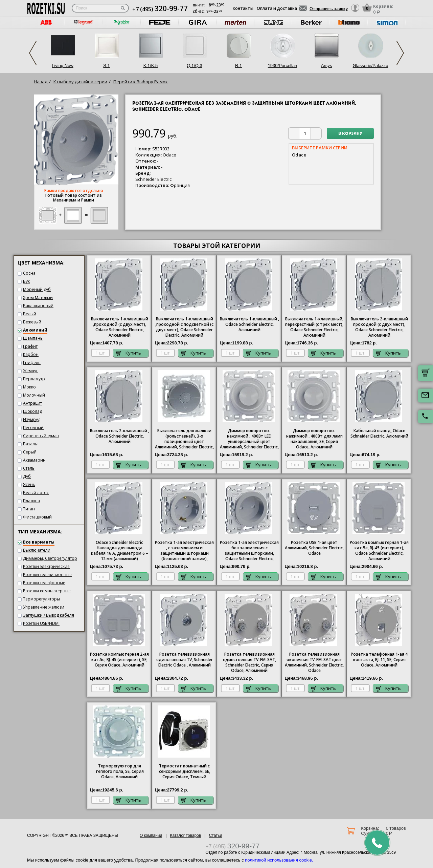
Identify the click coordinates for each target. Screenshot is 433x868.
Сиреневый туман (41, 436)
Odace (299, 155)
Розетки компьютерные (47, 591)
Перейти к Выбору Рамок (141, 82)
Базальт (31, 444)
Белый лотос (36, 493)
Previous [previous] (33, 53)
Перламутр (34, 379)
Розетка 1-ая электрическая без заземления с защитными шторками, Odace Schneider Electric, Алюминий (249, 551)
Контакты (243, 8)
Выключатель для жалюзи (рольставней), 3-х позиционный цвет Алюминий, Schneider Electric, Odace (184, 439)
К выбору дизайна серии (80, 82)
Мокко (29, 387)
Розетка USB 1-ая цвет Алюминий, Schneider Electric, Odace (314, 548)
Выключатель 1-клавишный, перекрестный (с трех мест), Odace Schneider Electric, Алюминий (314, 327)
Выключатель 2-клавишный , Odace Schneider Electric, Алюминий (120, 436)
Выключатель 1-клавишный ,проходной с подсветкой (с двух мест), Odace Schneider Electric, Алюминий (184, 327)
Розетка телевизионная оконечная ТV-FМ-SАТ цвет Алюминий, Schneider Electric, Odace (314, 662)
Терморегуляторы (41, 599)
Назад (41, 82)
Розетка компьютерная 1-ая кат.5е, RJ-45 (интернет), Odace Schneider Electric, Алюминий (379, 551)
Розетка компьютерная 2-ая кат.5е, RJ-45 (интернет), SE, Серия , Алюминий (119, 660)
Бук (26, 281)
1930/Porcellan (283, 66)
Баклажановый (38, 306)
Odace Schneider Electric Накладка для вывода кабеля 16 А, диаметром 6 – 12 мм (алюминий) (120, 551)
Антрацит (32, 403)
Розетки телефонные (44, 583)
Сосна (29, 273)
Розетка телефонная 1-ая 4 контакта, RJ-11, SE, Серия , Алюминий (379, 660)
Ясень (29, 484)
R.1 (238, 66)
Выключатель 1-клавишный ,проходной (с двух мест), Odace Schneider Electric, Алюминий (120, 327)
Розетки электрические (46, 566)
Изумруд (32, 419)
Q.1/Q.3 (195, 66)
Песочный (33, 428)
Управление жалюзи (44, 607)
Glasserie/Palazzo (371, 66)
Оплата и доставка (277, 8)
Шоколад (32, 411)
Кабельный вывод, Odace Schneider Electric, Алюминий (379, 433)
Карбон (31, 354)
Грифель (32, 363)
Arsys (327, 66)
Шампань (33, 338)
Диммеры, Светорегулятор (50, 558)
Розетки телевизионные (47, 575)
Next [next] (400, 53)
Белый (30, 314)
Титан (29, 509)
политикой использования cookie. (279, 860)
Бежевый (32, 322)
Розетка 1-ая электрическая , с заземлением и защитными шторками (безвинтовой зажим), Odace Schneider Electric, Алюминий (184, 551)
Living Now (63, 66)
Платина (31, 501)
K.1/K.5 (151, 66)
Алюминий (35, 330)
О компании (151, 835)
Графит (30, 346)
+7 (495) (160, 9)
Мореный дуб (37, 289)
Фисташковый (37, 517)
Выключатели (37, 550)
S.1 (107, 66)
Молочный (34, 395)
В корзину (350, 134)
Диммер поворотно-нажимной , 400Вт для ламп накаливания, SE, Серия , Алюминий (314, 439)
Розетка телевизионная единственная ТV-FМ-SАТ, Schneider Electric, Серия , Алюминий (249, 662)
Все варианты (39, 542)
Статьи (216, 835)
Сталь (29, 468)
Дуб (27, 476)
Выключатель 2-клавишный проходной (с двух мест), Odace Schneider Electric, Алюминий (379, 327)
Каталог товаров (186, 835)
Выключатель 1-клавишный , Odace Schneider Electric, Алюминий (249, 324)
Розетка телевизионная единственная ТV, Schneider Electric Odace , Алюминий (185, 660)
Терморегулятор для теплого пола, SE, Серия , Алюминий (120, 771)
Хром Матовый (38, 298)
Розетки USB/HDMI (41, 623)
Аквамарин (34, 460)
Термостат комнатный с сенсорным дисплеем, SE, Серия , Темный (185, 771)
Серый (30, 452)
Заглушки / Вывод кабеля (49, 615)
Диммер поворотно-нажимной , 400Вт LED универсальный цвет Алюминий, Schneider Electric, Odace (249, 439)
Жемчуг (30, 371)
